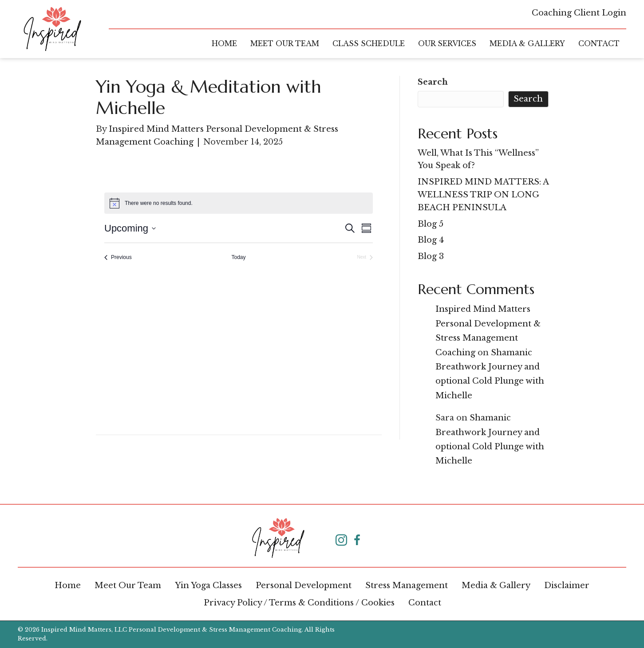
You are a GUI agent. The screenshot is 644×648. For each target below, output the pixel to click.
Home (68, 585)
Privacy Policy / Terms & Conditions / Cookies (299, 603)
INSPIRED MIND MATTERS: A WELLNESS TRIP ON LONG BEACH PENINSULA (483, 195)
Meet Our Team (128, 585)
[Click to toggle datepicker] (130, 228)
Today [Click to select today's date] (238, 257)
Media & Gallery (496, 585)
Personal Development (304, 585)
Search (433, 82)
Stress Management (407, 585)
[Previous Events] (118, 257)
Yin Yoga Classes (208, 585)
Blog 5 (431, 224)
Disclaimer (567, 585)
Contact (425, 603)
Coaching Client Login (579, 13)
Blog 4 (431, 240)
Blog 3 (431, 256)
